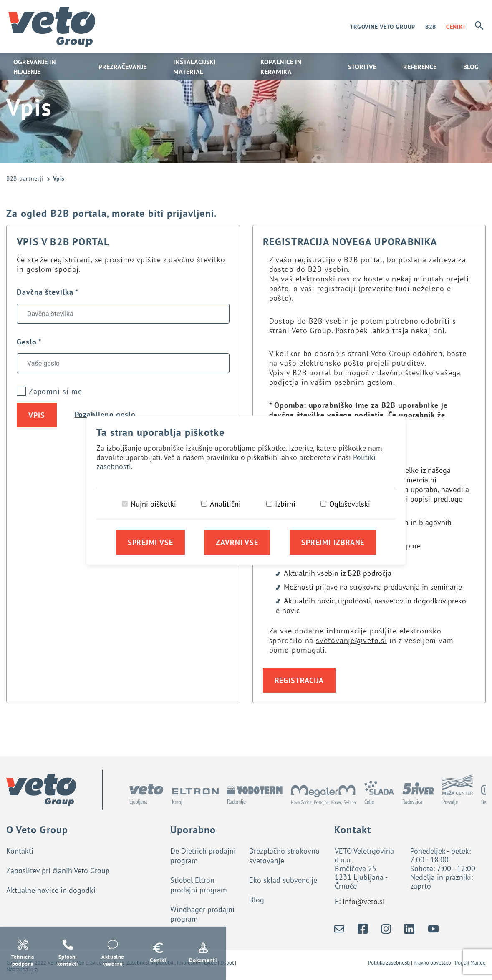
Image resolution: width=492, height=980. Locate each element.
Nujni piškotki (153, 504)
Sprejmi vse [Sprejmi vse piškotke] (150, 542)
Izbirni (285, 504)
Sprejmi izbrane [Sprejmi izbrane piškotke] (333, 542)
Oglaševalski (350, 504)
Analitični (225, 504)
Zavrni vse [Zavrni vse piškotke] (237, 542)
